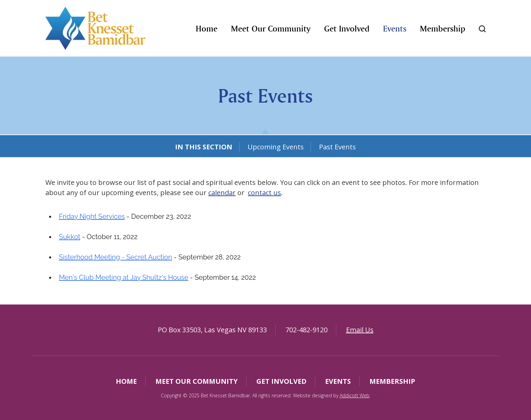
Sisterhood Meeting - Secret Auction (115, 257)
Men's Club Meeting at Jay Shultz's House (124, 277)
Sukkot (70, 237)
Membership (443, 29)
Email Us (360, 330)
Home (207, 29)
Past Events (337, 147)
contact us (264, 193)
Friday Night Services (92, 216)
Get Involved (347, 29)
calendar (222, 193)
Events (395, 29)
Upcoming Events (276, 147)
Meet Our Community (271, 29)
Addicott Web (355, 395)
